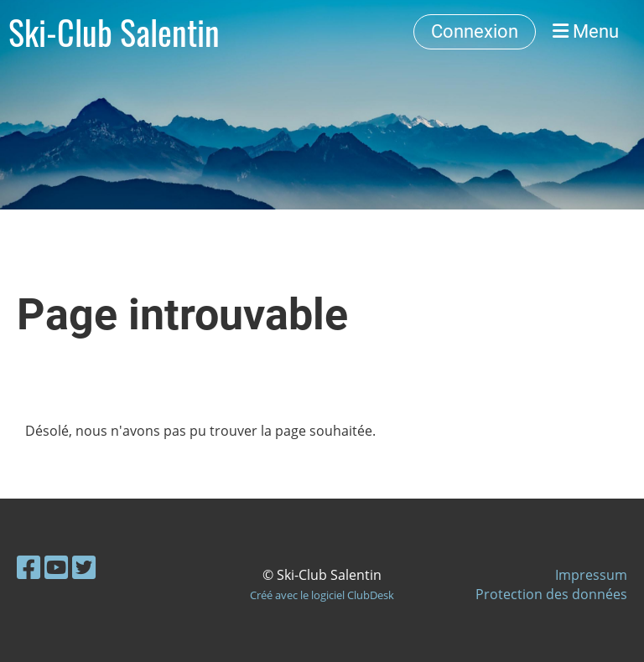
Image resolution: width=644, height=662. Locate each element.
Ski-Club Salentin (114, 32)
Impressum (591, 575)
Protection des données (551, 594)
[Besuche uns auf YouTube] (56, 567)
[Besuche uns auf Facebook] (29, 567)
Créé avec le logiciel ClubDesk (322, 595)
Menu (586, 31)
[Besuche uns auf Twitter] (84, 567)
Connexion (475, 31)
